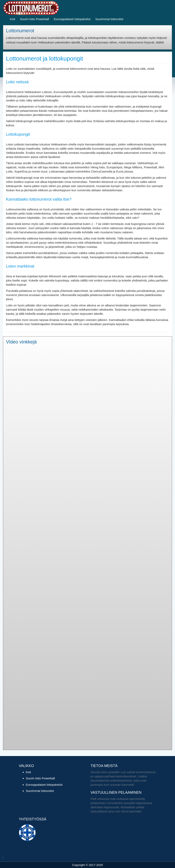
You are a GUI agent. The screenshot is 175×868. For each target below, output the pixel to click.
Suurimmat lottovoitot (109, 19)
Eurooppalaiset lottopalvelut (72, 19)
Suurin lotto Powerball (34, 19)
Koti (13, 19)
